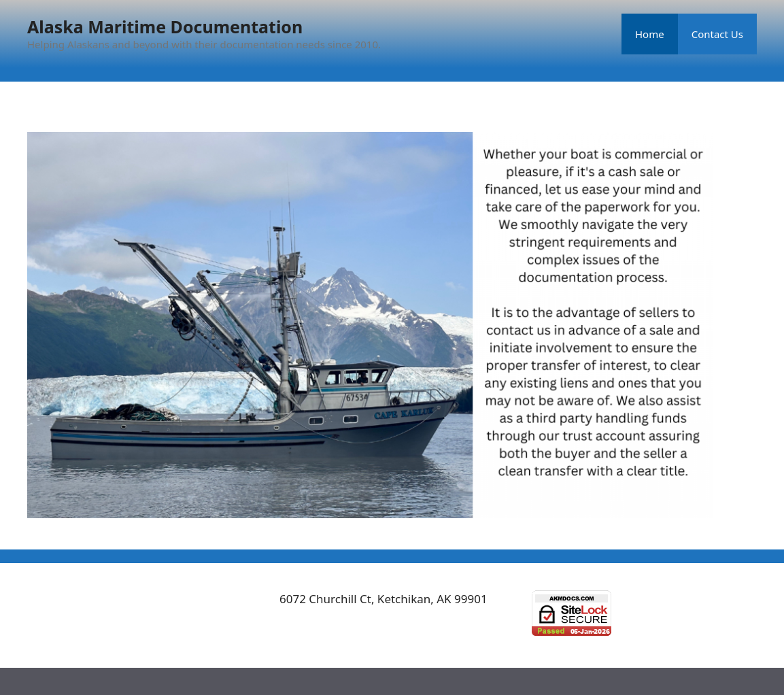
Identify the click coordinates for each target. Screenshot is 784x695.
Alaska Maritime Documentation (165, 27)
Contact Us (717, 34)
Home (650, 34)
